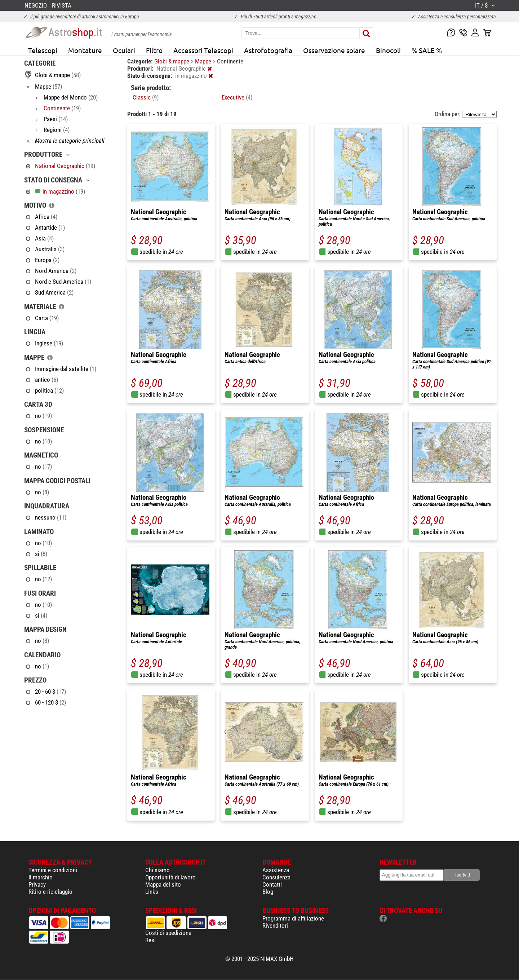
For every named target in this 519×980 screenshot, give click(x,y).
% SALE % (427, 50)
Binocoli (388, 50)
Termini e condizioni (53, 870)
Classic (146, 97)
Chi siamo (158, 870)
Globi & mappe (172, 61)
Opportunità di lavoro (170, 877)
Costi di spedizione (168, 933)
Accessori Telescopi (203, 50)
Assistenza (276, 870)
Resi (150, 940)
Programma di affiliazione (293, 918)
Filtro (154, 50)
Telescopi (43, 50)
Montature (85, 50)
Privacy (37, 884)
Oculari (124, 50)
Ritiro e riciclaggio (50, 892)
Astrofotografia (268, 50)
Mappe (204, 61)
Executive (237, 97)
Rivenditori (275, 926)
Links (152, 892)
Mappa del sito (163, 884)
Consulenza (276, 877)
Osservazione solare (334, 50)
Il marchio (41, 877)
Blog (268, 892)
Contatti (272, 884)
